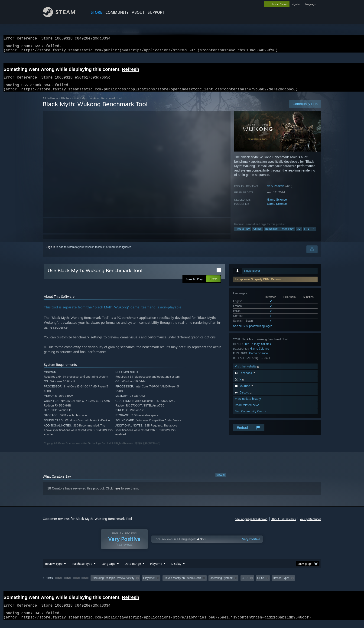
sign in (296, 4)
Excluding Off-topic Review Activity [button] (113, 584)
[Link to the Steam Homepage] (63, 16)
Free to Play (243, 234)
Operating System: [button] (221, 584)
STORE (96, 12)
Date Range (133, 569)
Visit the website (248, 372)
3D (299, 234)
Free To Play (252, 349)
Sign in (51, 253)
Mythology (288, 234)
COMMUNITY (117, 12)
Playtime (156, 569)
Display (176, 569)
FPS (307, 234)
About (138, 12)
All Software (50, 104)
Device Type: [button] (281, 584)
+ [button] (314, 234)
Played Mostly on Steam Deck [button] (182, 584)
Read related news (247, 411)
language (310, 4)
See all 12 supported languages (253, 332)
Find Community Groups (251, 417)
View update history (248, 404)
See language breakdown (251, 525)
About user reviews (284, 525)
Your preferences (310, 525)
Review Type (54, 569)
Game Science (277, 205)
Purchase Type (82, 569)
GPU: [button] (261, 584)
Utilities (66, 104)
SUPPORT (156, 12)
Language (108, 569)
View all (221, 480)
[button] (58, 583)
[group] (182, 584)
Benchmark (272, 234)
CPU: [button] (245, 584)
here (117, 494)
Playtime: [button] (149, 584)
